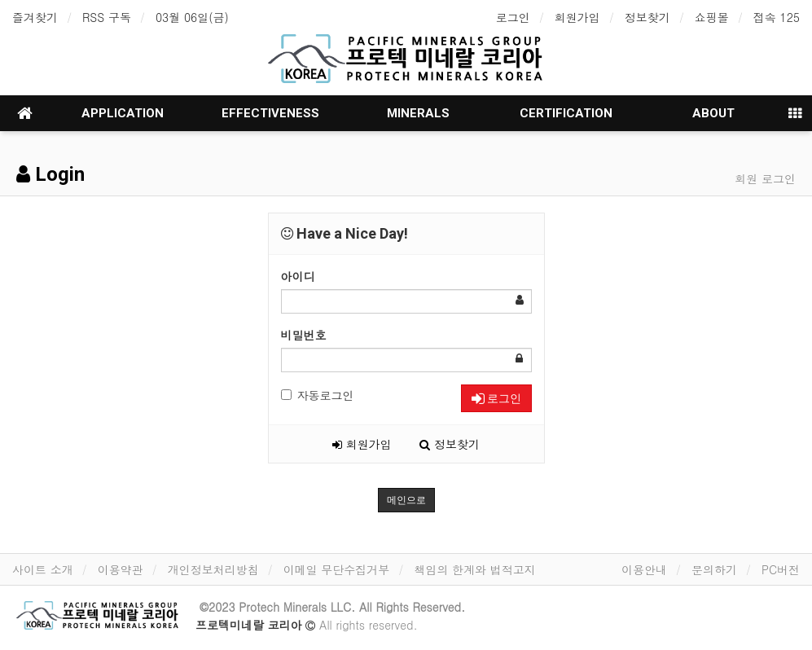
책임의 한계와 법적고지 (474, 569)
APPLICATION (123, 113)
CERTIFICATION (566, 113)
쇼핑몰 (712, 17)
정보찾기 (647, 17)
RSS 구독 (107, 17)
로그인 (513, 17)
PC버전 (781, 569)
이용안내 (644, 569)
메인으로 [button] (406, 500)
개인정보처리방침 (213, 569)
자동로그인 (318, 395)
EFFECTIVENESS (270, 113)
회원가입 (577, 17)
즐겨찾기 (35, 17)
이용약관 (121, 569)
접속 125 (777, 17)
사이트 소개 (43, 569)
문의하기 (714, 569)
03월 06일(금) (192, 17)
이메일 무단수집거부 (337, 569)
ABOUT (713, 113)
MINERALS (418, 113)
